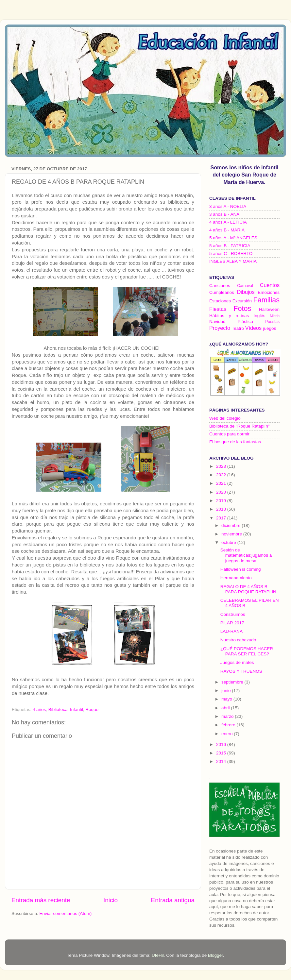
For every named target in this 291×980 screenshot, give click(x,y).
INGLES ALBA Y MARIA (233, 261)
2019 (222, 501)
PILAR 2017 (232, 623)
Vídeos (253, 328)
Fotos (242, 308)
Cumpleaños (222, 292)
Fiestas (218, 309)
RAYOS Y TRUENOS (241, 671)
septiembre (233, 682)
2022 (222, 475)
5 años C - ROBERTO (231, 253)
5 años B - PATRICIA (230, 246)
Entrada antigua (173, 900)
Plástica (245, 321)
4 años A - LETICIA (228, 222)
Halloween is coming (241, 569)
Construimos (233, 614)
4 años (39, 710)
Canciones (220, 286)
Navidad (217, 321)
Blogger (215, 955)
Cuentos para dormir (229, 434)
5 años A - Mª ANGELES (233, 238)
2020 (222, 492)
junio (227, 691)
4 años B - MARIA (227, 230)
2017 (222, 518)
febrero (229, 725)
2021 (222, 483)
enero (228, 734)
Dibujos (246, 292)
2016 (222, 744)
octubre (229, 542)
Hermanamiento (236, 578)
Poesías (272, 322)
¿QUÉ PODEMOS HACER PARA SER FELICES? (247, 651)
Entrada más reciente (41, 900)
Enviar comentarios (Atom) (66, 913)
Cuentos (270, 285)
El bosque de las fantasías (235, 442)
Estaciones (220, 301)
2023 (222, 466)
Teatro (238, 328)
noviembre (232, 534)
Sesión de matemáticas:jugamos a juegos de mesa (246, 555)
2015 (222, 753)
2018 (222, 509)
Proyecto (220, 328)
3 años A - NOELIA (228, 206)
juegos (270, 328)
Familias (266, 300)
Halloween (269, 309)
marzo (228, 716)
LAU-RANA (231, 631)
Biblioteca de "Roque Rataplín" (239, 426)
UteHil (158, 955)
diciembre (231, 525)
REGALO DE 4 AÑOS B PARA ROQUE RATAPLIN (248, 589)
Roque (92, 710)
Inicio (111, 900)
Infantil (77, 710)
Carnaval (245, 286)
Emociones (269, 292)
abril (226, 708)
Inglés (259, 316)
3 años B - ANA (224, 214)
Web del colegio (225, 418)
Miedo (275, 316)
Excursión (242, 301)
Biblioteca (58, 710)
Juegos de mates (237, 662)
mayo (227, 699)
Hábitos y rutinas (229, 316)
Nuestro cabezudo (238, 640)
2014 (222, 761)
